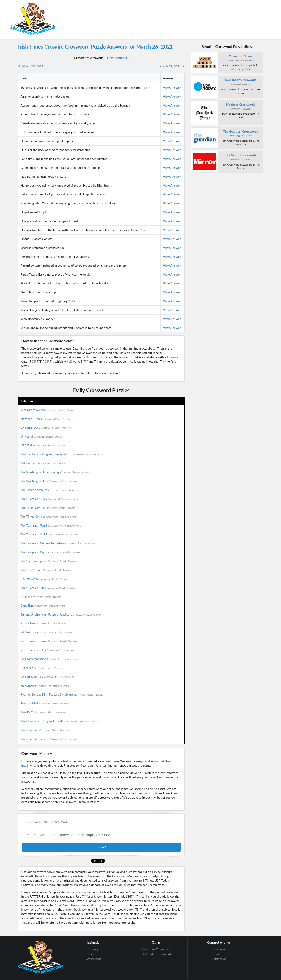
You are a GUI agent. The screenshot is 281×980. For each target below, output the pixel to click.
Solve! (101, 847)
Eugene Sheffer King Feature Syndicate (62, 614)
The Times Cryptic (48, 508)
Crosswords (94, 959)
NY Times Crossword (156, 949)
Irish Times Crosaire (49, 641)
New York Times (47, 419)
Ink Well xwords (47, 632)
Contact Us (219, 959)
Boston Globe (45, 579)
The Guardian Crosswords (241, 131)
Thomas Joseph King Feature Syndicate (62, 454)
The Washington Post (50, 481)
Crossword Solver (241, 56)
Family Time (44, 623)
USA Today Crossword (156, 954)
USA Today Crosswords (241, 80)
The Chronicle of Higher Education (59, 721)
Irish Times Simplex (49, 650)
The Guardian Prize (49, 588)
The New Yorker (46, 570)
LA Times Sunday (47, 677)
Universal (42, 436)
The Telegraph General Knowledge (59, 543)
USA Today (43, 445)
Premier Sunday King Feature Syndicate (62, 694)
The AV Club (44, 712)
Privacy (93, 949)
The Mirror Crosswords (241, 155)
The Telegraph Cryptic (50, 552)
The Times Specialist (49, 490)
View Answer (172, 88)
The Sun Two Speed (49, 561)
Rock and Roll (45, 703)
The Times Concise (48, 516)
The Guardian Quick (49, 499)
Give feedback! (118, 58)
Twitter (219, 954)
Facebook (219, 949)
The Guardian (45, 730)
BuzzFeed (42, 668)
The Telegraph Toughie (51, 525)
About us (94, 954)
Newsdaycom (45, 685)
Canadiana (43, 605)
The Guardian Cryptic (50, 739)
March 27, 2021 (172, 66)
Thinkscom (43, 463)
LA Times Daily (46, 428)
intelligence (29, 765)
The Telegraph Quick (50, 534)
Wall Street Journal (48, 410)
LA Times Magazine (49, 659)
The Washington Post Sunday (55, 472)
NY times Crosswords (241, 104)
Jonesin (41, 597)
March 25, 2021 (31, 66)
